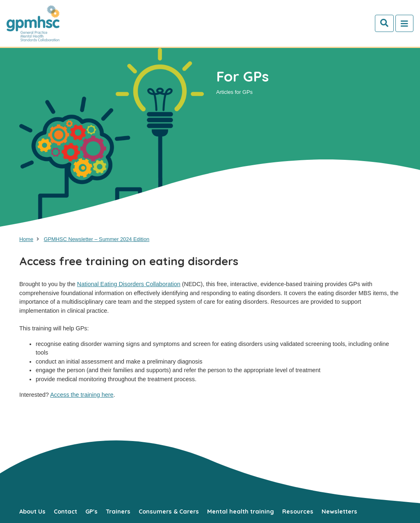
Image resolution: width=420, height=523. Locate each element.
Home (26, 239)
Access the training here (82, 395)
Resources (298, 512)
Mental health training (241, 512)
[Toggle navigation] (404, 23)
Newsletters (339, 512)
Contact (65, 512)
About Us (32, 512)
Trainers (118, 512)
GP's (91, 512)
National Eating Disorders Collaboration (129, 284)
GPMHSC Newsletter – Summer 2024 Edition (97, 239)
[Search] (384, 23)
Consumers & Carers (169, 512)
